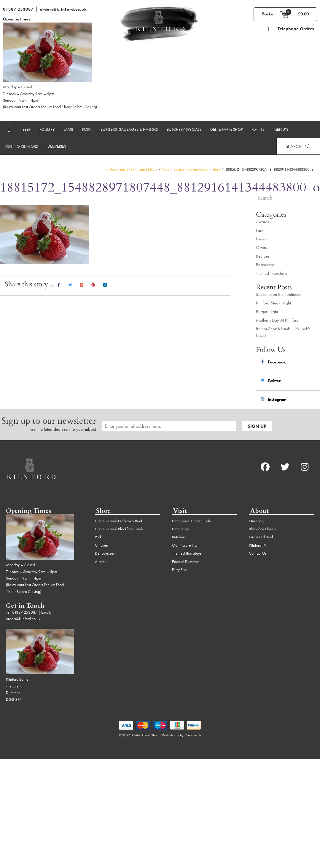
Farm (260, 230)
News (261, 239)
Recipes (263, 256)
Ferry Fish (179, 569)
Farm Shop (180, 529)
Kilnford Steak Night (273, 303)
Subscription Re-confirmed (279, 294)
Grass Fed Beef (261, 537)
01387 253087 (18, 9)
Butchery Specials (184, 129)
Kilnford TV (258, 545)
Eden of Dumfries (186, 561)
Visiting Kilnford (22, 146)
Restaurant (265, 265)
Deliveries (57, 146)
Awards (262, 222)
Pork (87, 129)
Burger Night (267, 312)
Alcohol (101, 561)
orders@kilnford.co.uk (63, 9)
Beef (27, 129)
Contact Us (258, 553)
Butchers (179, 537)
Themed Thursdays (271, 273)
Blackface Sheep (262, 529)
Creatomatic (193, 735)
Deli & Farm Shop (226, 129)
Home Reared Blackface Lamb (119, 529)
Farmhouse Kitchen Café (192, 521)
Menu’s (281, 129)
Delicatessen (105, 553)
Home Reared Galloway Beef (118, 521)
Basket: (269, 14)
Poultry (47, 129)
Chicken (102, 545)
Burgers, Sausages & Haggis (129, 129)
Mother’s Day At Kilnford (277, 320)
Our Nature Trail (185, 545)
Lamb (68, 129)
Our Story (257, 521)
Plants (258, 129)
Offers (261, 248)
